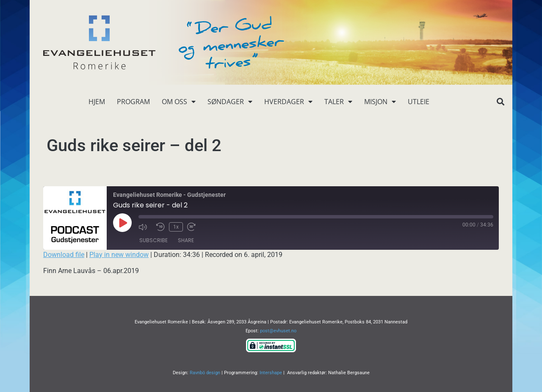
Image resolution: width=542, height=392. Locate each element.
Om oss (179, 102)
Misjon (380, 102)
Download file (64, 255)
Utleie (419, 102)
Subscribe (153, 240)
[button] (500, 102)
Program (133, 102)
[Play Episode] (122, 223)
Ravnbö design (205, 373)
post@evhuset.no (278, 331)
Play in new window (119, 255)
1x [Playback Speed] (176, 227)
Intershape (271, 373)
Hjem (97, 102)
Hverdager (288, 102)
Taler (338, 102)
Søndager (230, 102)
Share (186, 240)
